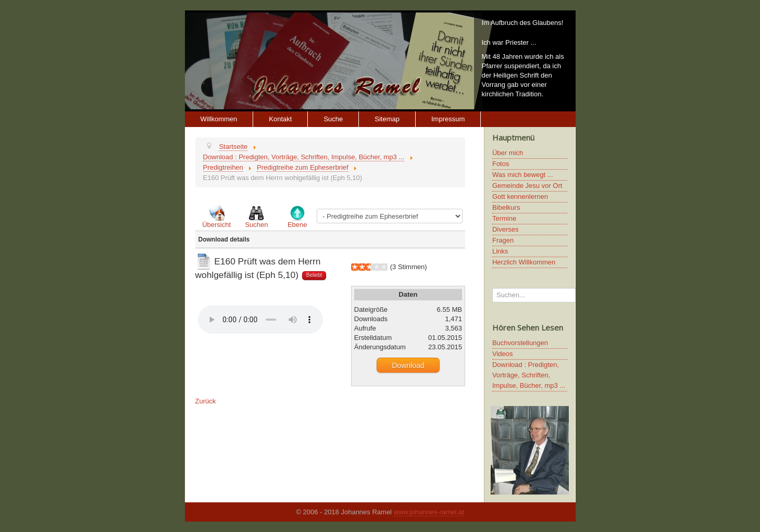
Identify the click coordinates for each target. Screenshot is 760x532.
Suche (333, 119)
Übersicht (216, 225)
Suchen (256, 225)
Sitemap (387, 119)
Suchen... (493, 288)
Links (500, 251)
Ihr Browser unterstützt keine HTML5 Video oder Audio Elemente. (260, 320)
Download (408, 365)
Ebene (297, 225)
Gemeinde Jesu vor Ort (527, 186)
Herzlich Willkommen (524, 262)
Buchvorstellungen (520, 343)
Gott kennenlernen (520, 197)
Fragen (503, 240)
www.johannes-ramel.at (429, 512)
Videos (503, 354)
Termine (504, 218)
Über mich (508, 153)
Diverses (506, 229)
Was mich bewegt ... (523, 175)
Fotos (501, 164)
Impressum (448, 119)
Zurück (206, 401)
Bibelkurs (506, 207)
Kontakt (280, 119)
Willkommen (219, 119)
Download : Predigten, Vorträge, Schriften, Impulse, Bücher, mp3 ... (529, 375)
